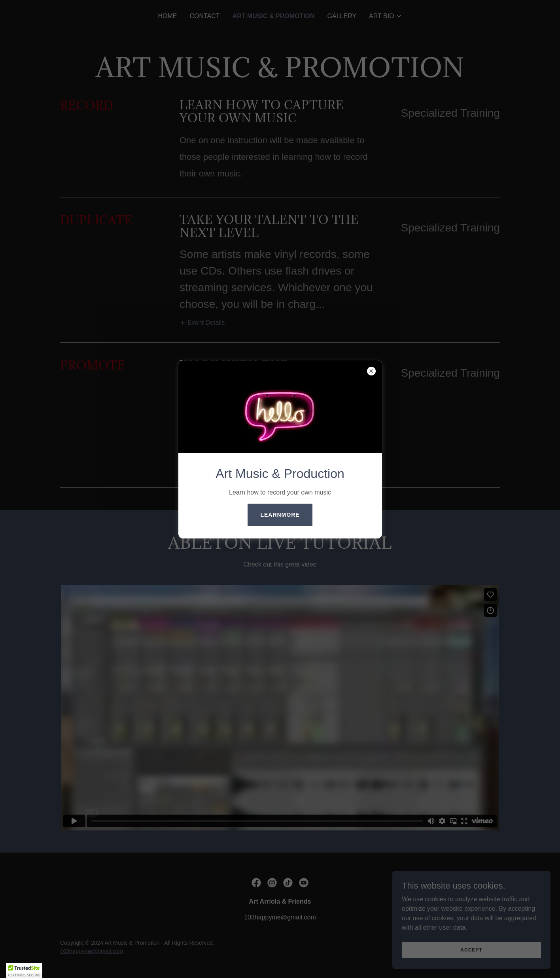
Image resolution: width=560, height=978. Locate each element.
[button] (24, 970)
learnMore (280, 515)
